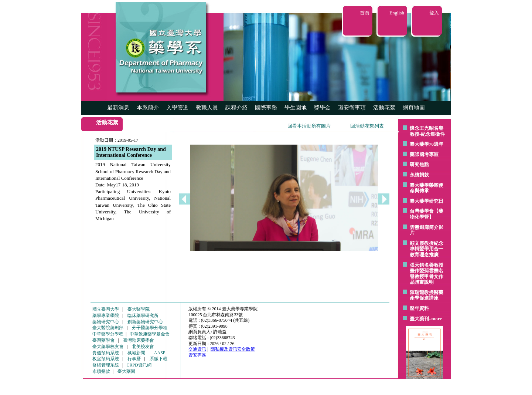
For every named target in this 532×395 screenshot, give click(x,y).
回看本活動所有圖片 (309, 126)
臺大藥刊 (419, 319)
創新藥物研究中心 (145, 322)
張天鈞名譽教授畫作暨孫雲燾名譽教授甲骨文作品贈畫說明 (427, 274)
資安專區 (197, 355)
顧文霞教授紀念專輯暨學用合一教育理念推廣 (427, 249)
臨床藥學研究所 (143, 315)
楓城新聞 (136, 353)
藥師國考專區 (424, 154)
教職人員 (207, 108)
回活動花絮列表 (367, 126)
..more (435, 319)
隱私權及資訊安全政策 (233, 349)
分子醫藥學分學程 (150, 328)
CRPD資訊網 (139, 365)
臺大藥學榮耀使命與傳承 (427, 188)
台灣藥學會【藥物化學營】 (427, 214)
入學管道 (177, 108)
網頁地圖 (414, 108)
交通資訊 (197, 349)
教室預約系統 (106, 359)
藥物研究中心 (106, 322)
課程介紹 (236, 108)
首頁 (365, 13)
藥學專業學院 (106, 315)
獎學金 (322, 108)
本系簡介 (148, 108)
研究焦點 (419, 164)
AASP (160, 353)
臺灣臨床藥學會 (139, 340)
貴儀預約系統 (106, 353)
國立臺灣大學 (106, 309)
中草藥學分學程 (108, 334)
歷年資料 (419, 308)
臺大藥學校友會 (108, 347)
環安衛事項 (352, 108)
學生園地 (296, 108)
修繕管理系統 (106, 365)
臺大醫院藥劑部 (108, 328)
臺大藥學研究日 (427, 201)
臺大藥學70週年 (427, 144)
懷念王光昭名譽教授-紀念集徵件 (427, 131)
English (397, 13)
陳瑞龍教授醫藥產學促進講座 (427, 295)
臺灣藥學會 (103, 340)
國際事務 (266, 108)
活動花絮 (384, 108)
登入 (434, 13)
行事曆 (134, 359)
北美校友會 (143, 347)
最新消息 (118, 108)
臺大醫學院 (139, 309)
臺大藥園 (126, 371)
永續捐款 (419, 175)
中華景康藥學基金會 (150, 334)
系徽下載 (158, 359)
